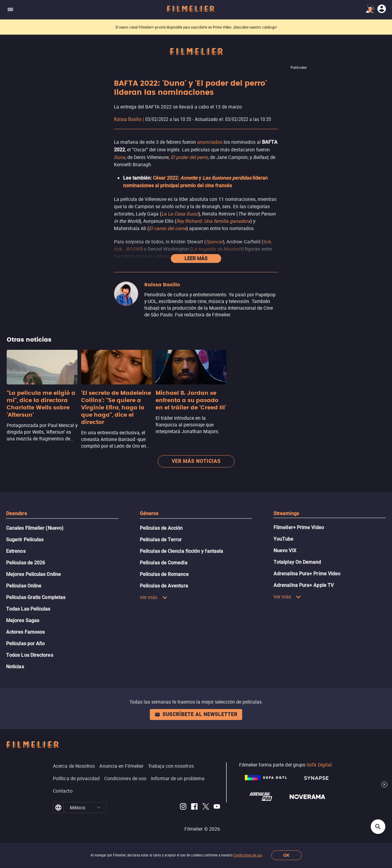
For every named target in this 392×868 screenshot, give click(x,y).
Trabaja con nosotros (171, 766)
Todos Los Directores (30, 655)
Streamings (286, 513)
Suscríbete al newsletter (196, 714)
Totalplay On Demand (297, 562)
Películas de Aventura (164, 586)
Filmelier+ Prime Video (299, 527)
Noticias (15, 667)
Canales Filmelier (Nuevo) (35, 528)
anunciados (210, 142)
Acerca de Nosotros (74, 766)
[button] (99, 808)
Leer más (196, 258)
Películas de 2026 (26, 563)
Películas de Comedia (164, 563)
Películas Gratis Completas (36, 597)
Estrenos (16, 551)
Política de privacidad (76, 778)
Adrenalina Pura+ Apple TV (304, 585)
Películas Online (24, 586)
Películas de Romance (164, 574)
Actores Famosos (25, 632)
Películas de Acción (161, 528)
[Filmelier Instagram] (183, 808)
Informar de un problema (178, 778)
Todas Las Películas (28, 609)
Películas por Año (25, 644)
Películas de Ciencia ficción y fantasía (181, 551)
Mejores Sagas (23, 620)
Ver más (154, 597)
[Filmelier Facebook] (194, 808)
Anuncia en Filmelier (121, 766)
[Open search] (378, 827)
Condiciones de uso (248, 855)
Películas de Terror (161, 540)
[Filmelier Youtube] (217, 808)
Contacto (63, 791)
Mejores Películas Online (33, 574)
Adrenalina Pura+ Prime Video (307, 574)
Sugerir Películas (25, 540)
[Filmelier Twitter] (206, 808)
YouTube (284, 539)
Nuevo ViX (285, 551)
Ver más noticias (196, 461)
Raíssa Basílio (128, 119)
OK (286, 855)
